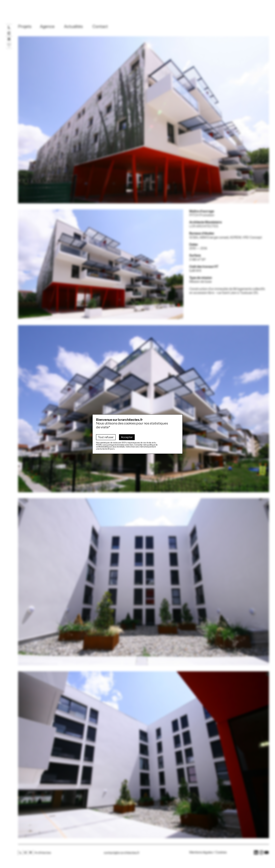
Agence (47, 27)
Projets (25, 27)
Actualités (73, 27)
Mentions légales (201, 852)
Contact (100, 27)
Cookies (221, 852)
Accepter (127, 437)
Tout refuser (106, 437)
